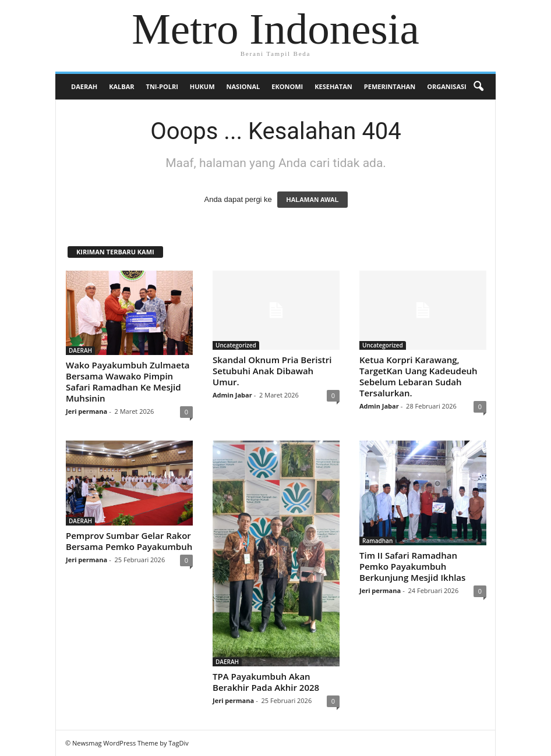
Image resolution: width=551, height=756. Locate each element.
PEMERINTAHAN (390, 86)
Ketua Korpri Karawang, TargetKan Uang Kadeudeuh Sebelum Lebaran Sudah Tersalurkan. (418, 376)
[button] (478, 87)
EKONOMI (287, 86)
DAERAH (84, 86)
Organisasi (447, 86)
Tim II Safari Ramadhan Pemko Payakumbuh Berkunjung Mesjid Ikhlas (412, 566)
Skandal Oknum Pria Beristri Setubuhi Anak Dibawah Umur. (272, 371)
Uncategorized (236, 345)
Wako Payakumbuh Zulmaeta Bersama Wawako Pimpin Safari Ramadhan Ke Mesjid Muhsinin (128, 381)
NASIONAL (243, 86)
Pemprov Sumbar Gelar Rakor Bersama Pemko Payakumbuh (129, 541)
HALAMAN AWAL (312, 200)
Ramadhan (377, 541)
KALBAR (121, 86)
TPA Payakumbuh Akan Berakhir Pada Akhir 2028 (266, 682)
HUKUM (202, 86)
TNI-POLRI (162, 86)
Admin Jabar (232, 395)
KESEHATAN (333, 86)
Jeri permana (86, 411)
